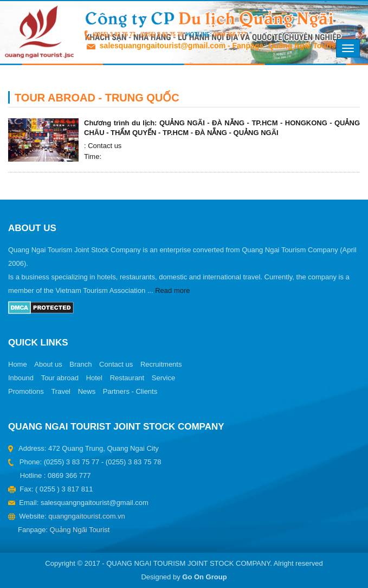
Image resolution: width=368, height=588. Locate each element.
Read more (172, 290)
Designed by (184, 577)
